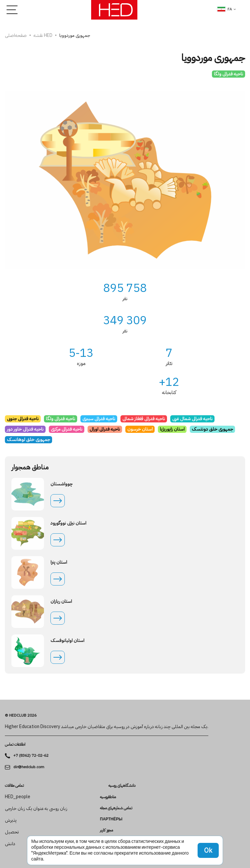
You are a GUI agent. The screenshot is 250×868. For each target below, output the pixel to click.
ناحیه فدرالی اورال (105, 429)
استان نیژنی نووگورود (68, 523)
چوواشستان (62, 484)
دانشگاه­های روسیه (122, 786)
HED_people (18, 797)
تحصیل (12, 832)
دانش (10, 844)
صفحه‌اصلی (16, 35)
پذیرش (11, 820)
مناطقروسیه (108, 797)
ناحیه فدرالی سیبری (99, 419)
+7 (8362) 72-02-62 (31, 756)
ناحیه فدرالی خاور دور (25, 429)
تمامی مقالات (14, 785)
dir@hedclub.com (29, 767)
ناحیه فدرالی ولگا (229, 74)
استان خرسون (140, 429)
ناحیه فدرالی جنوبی (23, 419)
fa (225, 9)
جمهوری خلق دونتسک (212, 429)
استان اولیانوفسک (67, 641)
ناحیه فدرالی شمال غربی (192, 419)
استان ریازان (61, 602)
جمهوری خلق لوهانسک (28, 440)
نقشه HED (43, 35)
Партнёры (111, 819)
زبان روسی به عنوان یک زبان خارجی (36, 809)
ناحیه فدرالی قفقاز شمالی (144, 419)
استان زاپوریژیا (172, 429)
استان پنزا (59, 562)
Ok (208, 850)
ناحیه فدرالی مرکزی (67, 429)
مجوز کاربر (106, 830)
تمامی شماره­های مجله (116, 808)
